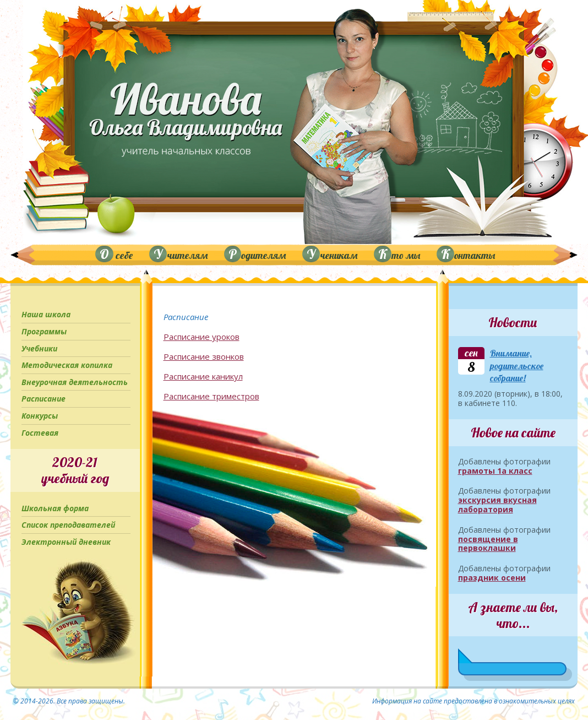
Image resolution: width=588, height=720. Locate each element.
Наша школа (46, 314)
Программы (44, 331)
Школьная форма (55, 508)
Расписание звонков (204, 356)
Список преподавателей (68, 525)
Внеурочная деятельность (75, 382)
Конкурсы (40, 416)
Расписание (43, 399)
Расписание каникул (203, 376)
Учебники (39, 348)
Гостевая (40, 433)
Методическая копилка (67, 365)
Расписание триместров (211, 396)
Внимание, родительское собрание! (517, 366)
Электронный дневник (66, 542)
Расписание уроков (202, 337)
